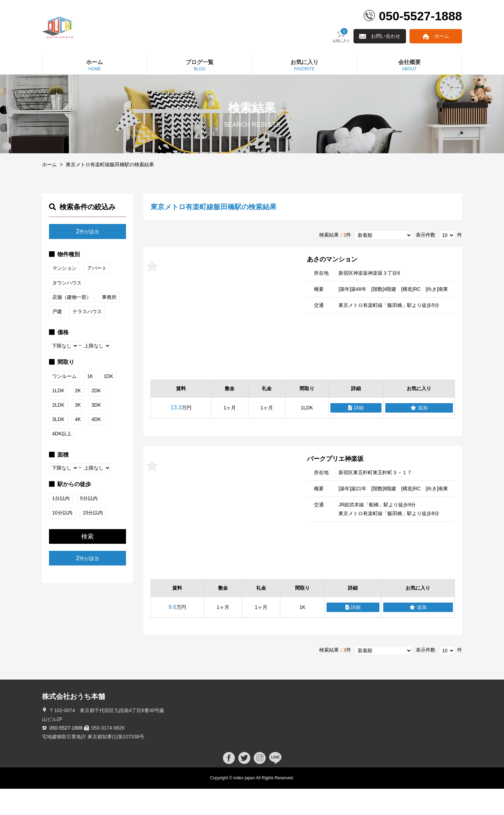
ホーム (442, 62)
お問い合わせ (386, 62)
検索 (87, 563)
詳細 (356, 434)
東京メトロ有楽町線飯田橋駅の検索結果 (110, 191)
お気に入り (341, 62)
